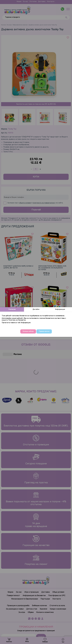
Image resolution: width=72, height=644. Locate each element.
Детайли (36, 309)
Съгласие (12, 309)
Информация (60, 309)
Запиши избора (28, 331)
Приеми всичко (44, 331)
